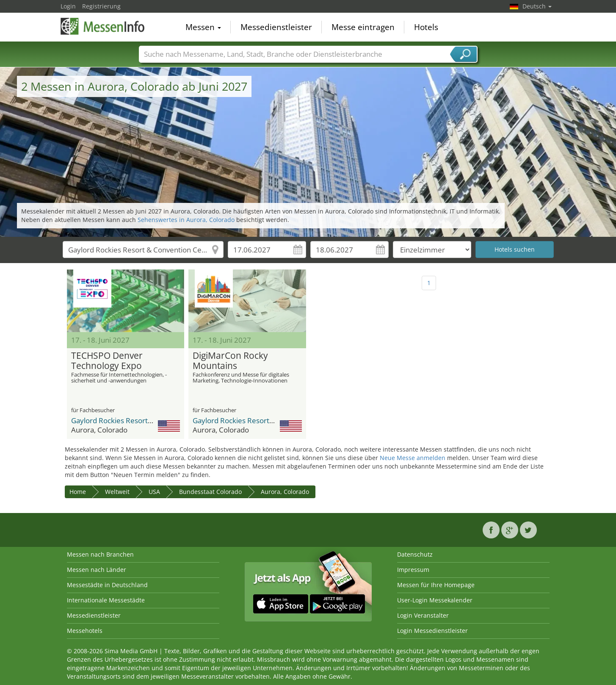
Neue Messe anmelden (413, 458)
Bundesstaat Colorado (210, 492)
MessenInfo (103, 26)
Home (78, 492)
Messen (203, 27)
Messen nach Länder (97, 570)
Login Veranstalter (423, 615)
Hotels (426, 27)
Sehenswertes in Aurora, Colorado (186, 220)
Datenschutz (415, 554)
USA (154, 492)
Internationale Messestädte (106, 600)
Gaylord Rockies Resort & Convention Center (145, 420)
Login (68, 6)
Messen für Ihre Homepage (436, 585)
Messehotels (85, 631)
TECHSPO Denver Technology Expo (107, 361)
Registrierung (101, 6)
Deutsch (537, 6)
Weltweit (117, 492)
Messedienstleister (276, 27)
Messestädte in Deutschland (107, 585)
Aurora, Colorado (285, 492)
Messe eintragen (363, 27)
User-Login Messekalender (435, 600)
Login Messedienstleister (432, 631)
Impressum (413, 570)
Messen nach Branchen (100, 554)
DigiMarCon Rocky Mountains (230, 361)
